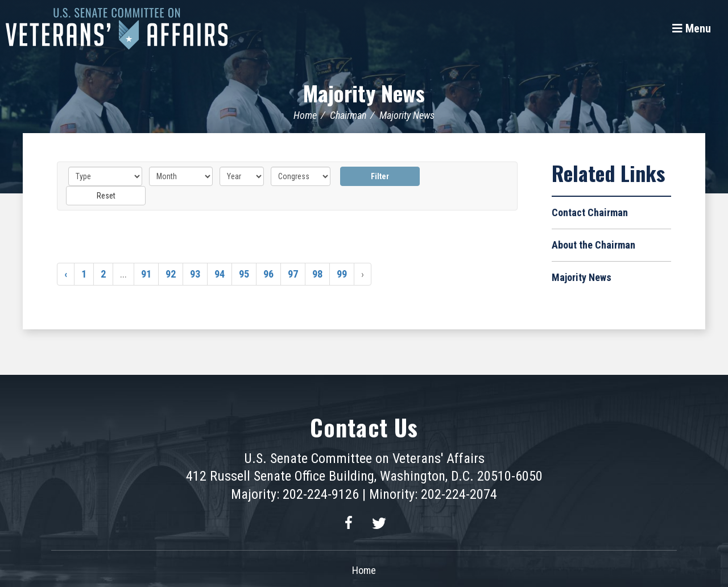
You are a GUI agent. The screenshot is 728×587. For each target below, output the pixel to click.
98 (317, 274)
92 (171, 274)
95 (244, 274)
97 (293, 274)
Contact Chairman (590, 212)
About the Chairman (593, 245)
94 (220, 274)
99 (342, 274)
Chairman (348, 115)
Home (305, 115)
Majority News (364, 92)
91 (146, 274)
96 (268, 274)
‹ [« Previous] (66, 274)
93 (195, 274)
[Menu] (692, 28)
